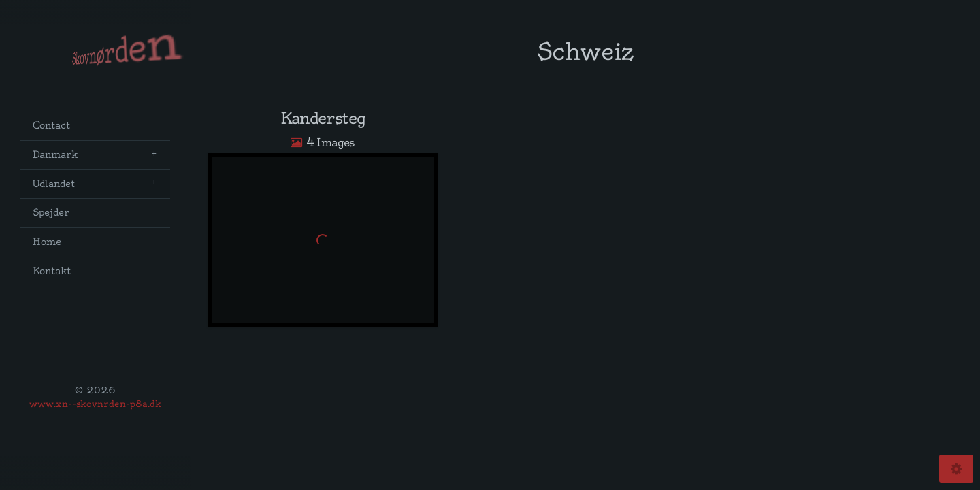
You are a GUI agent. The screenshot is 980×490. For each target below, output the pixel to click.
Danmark (55, 155)
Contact (51, 126)
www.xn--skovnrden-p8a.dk (95, 404)
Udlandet (54, 184)
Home (47, 242)
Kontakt (52, 271)
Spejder (51, 213)
